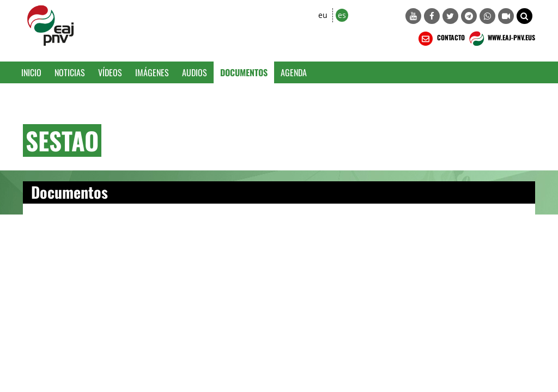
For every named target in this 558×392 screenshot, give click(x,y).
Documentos (244, 72)
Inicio (31, 72)
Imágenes (152, 72)
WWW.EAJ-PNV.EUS (501, 39)
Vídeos (110, 72)
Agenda (294, 72)
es (342, 15)
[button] (524, 16)
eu (323, 15)
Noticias (70, 72)
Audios (195, 72)
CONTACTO (441, 39)
